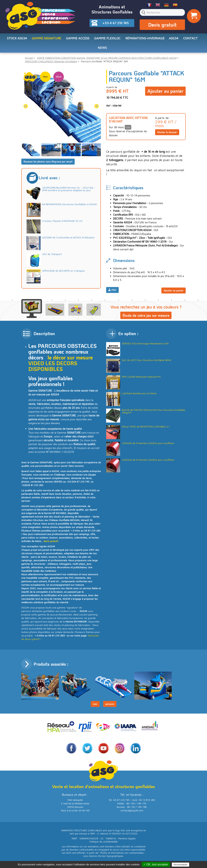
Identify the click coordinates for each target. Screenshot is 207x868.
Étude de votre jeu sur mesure (146, 317)
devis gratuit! (51, 543)
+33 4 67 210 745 (116, 23)
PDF (112, 293)
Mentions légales (127, 840)
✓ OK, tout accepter (156, 864)
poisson (110, 705)
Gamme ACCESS (78, 40)
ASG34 (174, 40)
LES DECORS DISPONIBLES (53, 368)
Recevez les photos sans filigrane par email (48, 164)
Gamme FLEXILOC (107, 40)
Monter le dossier (167, 135)
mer (95, 705)
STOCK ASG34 (17, 40)
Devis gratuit (162, 26)
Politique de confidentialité (104, 843)
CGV (128, 130)
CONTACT (190, 40)
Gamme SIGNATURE (47, 40)
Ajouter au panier (165, 93)
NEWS (102, 50)
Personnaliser (181, 865)
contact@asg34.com (132, 812)
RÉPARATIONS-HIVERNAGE (145, 40)
